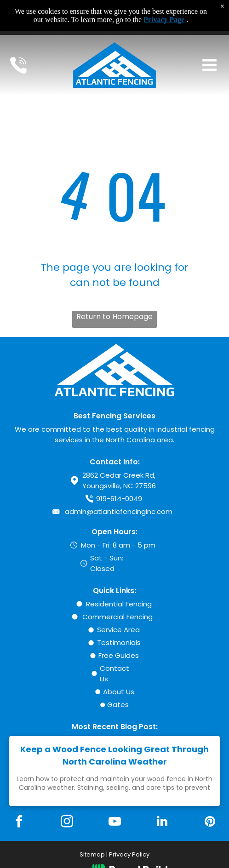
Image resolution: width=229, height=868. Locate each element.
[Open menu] (209, 65)
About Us (119, 692)
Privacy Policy (129, 854)
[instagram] (67, 823)
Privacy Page (164, 20)
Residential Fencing (119, 604)
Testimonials (119, 642)
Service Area (118, 630)
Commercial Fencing (117, 617)
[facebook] (19, 823)
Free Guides (119, 655)
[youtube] (114, 823)
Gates (118, 705)
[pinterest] (210, 823)
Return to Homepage (114, 317)
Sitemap (92, 854)
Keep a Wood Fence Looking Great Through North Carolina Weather (114, 755)
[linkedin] (162, 823)
